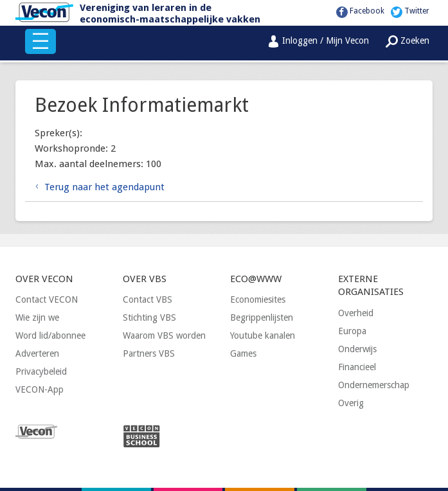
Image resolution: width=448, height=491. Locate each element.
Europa (352, 331)
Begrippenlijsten (262, 317)
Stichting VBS (149, 317)
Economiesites (258, 299)
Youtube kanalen (263, 335)
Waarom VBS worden (164, 335)
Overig (351, 403)
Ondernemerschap (374, 385)
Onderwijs (357, 349)
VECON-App (40, 389)
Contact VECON (47, 299)
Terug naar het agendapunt (104, 187)
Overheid (356, 313)
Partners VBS (149, 353)
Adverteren (37, 353)
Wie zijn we (37, 317)
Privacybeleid (41, 371)
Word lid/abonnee (50, 335)
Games (243, 353)
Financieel (357, 367)
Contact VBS (148, 299)
